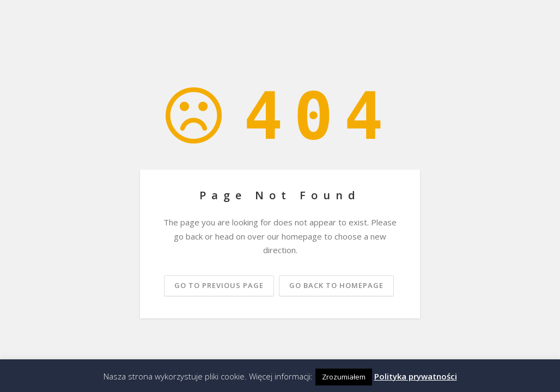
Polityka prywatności (416, 376)
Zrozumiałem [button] (344, 377)
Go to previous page (219, 285)
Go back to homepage (336, 285)
